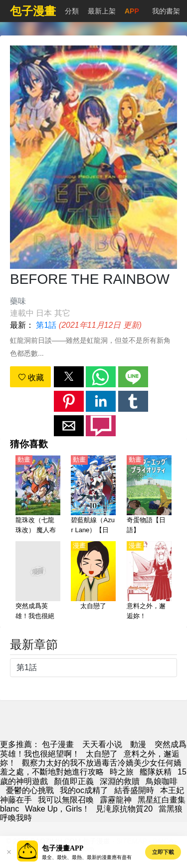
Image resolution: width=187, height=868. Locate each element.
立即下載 (163, 852)
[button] (69, 377)
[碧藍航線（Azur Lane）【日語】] (93, 495)
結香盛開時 (134, 790)
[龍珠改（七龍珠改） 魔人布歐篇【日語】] (38, 495)
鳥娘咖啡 (162, 781)
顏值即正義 (74, 781)
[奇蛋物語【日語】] (149, 495)
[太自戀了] (93, 581)
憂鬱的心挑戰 (30, 790)
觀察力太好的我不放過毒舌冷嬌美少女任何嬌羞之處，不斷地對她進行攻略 (91, 767)
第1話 (46, 325)
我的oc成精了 (84, 790)
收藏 (31, 378)
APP (132, 11)
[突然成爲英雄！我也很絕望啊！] (38, 581)
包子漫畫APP (63, 848)
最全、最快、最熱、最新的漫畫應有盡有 (87, 857)
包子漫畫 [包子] (58, 744)
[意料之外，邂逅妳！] (149, 581)
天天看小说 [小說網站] (102, 744)
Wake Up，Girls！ (57, 809)
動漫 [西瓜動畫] (138, 744)
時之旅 (122, 772)
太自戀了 (102, 754)
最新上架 (102, 11)
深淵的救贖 (120, 781)
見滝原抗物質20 (124, 809)
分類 (72, 11)
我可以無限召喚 (66, 800)
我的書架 (166, 11)
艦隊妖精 (156, 772)
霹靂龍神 (116, 800)
